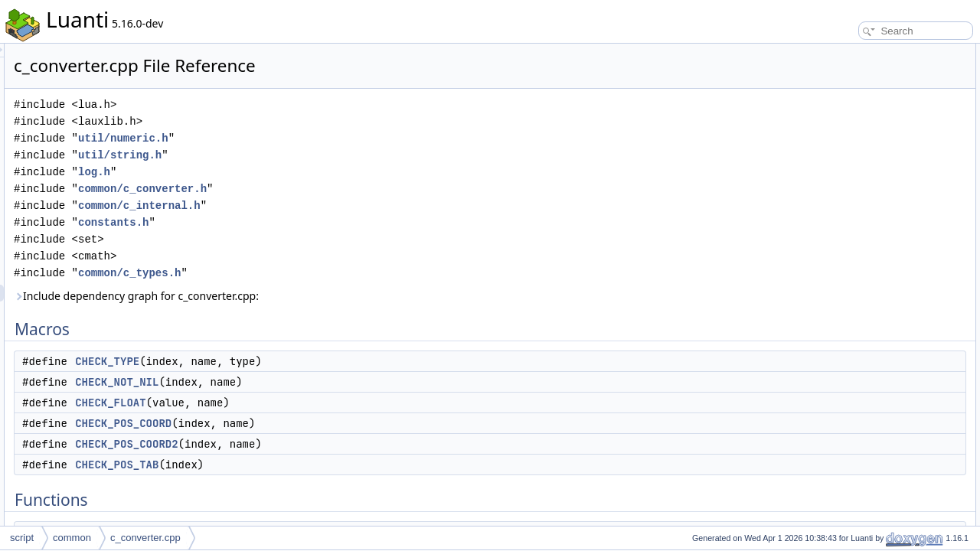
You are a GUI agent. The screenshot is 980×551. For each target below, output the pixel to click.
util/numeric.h (315, 138)
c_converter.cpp (145, 538)
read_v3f (840, 422)
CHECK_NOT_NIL (308, 382)
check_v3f (842, 439)
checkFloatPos (852, 490)
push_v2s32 (846, 338)
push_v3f (840, 271)
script (22, 538)
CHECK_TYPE (299, 361)
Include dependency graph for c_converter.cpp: (328, 296)
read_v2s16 (846, 305)
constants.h (305, 222)
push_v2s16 (846, 321)
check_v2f (842, 406)
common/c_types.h (321, 273)
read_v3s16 (846, 523)
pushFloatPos (849, 473)
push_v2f (840, 288)
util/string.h (311, 155)
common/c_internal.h (331, 205)
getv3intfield (846, 254)
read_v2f (840, 389)
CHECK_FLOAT (302, 403)
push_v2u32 (846, 355)
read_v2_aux (848, 237)
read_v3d (841, 187)
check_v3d (843, 204)
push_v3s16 (846, 507)
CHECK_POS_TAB (308, 465)
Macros (824, 52)
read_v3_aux (848, 220)
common (72, 538)
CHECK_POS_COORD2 (318, 444)
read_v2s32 (846, 372)
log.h (286, 172)
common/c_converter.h (334, 189)
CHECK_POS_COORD (315, 423)
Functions (829, 170)
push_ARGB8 (849, 456)
